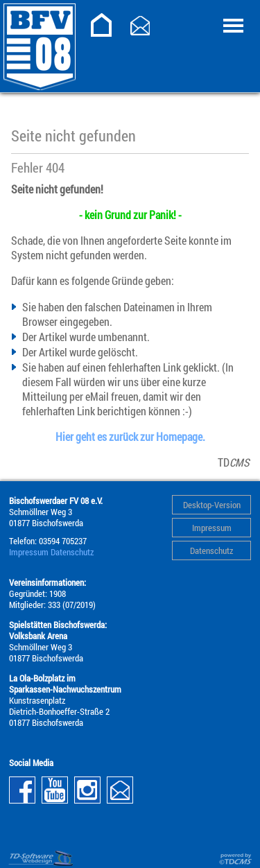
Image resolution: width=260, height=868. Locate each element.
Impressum (212, 528)
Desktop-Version (212, 505)
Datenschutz (211, 550)
